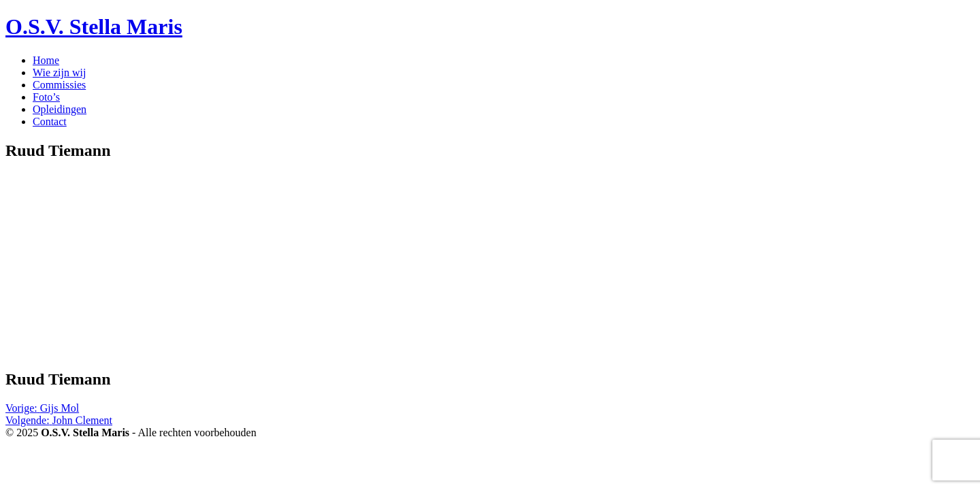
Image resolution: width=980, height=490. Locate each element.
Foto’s (46, 97)
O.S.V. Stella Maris (94, 27)
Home (46, 60)
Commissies (59, 85)
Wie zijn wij (59, 72)
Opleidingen (60, 109)
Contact (50, 121)
